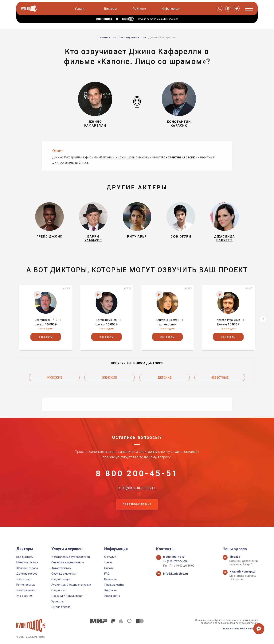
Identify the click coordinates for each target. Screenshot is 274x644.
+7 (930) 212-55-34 (175, 561)
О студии (110, 557)
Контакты (111, 590)
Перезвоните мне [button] (137, 515)
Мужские (54, 380)
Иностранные (25, 590)
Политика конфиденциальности (239, 628)
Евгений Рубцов (107, 323)
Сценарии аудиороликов (68, 563)
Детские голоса (27, 574)
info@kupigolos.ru (137, 495)
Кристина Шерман (168, 323)
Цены (108, 563)
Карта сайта (112, 596)
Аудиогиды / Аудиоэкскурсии (71, 585)
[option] (46, 321)
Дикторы (111, 9)
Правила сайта (114, 585)
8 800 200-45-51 (137, 477)
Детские (164, 380)
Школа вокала (61, 607)
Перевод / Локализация (67, 596)
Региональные (26, 585)
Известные (220, 380)
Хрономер (58, 601)
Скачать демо (46, 332)
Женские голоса (27, 568)
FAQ (107, 574)
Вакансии (110, 579)
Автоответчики (61, 568)
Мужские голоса (27, 563)
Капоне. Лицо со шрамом (120, 157)
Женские (110, 380)
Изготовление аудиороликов (71, 557)
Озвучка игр (59, 590)
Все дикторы (25, 557)
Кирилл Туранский (228, 323)
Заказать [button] (46, 340)
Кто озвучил (24, 596)
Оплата (109, 568)
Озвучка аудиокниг (64, 574)
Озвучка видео (61, 579)
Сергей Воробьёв (46, 323)
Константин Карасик (178, 157)
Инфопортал (171, 9)
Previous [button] (11, 321)
